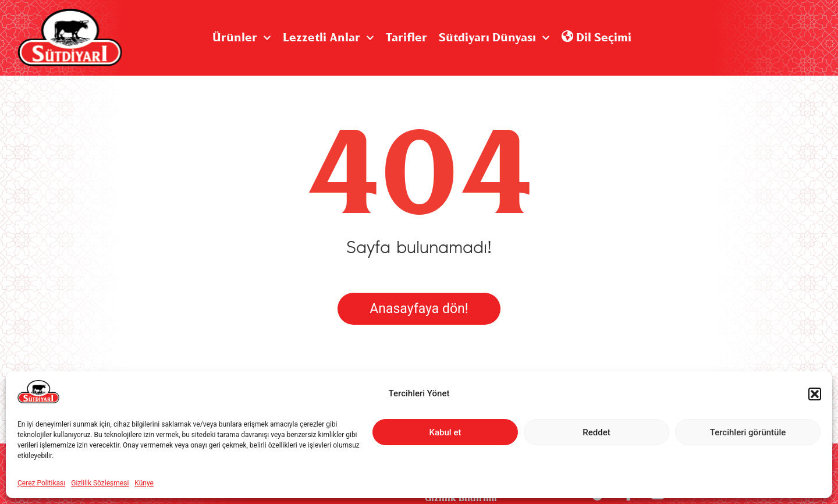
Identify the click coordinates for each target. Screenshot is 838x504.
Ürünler (242, 38)
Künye (144, 483)
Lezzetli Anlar (329, 38)
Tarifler (406, 38)
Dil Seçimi (596, 38)
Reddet (596, 432)
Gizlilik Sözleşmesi (100, 483)
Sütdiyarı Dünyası (494, 38)
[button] (815, 394)
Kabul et (445, 432)
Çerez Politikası (41, 483)
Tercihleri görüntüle (748, 432)
